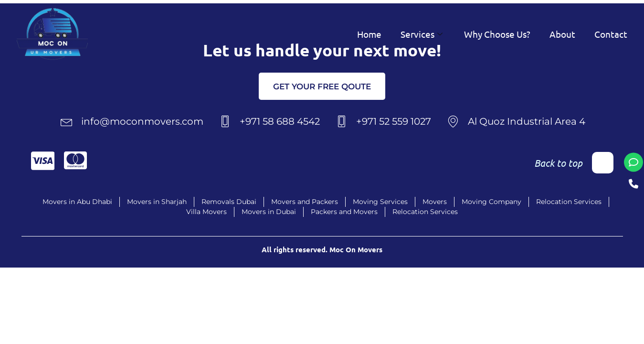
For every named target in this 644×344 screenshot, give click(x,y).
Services (423, 34)
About (562, 34)
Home (369, 34)
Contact (611, 34)
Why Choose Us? (497, 34)
